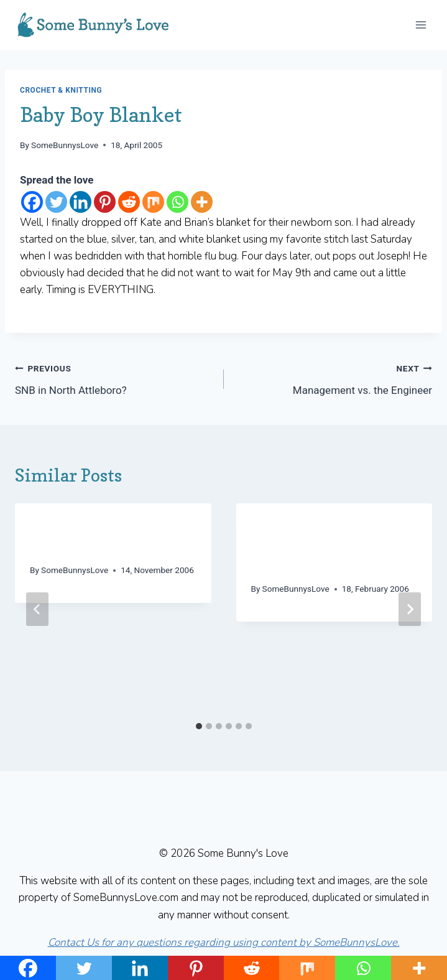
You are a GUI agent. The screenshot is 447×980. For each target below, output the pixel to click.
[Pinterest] (105, 202)
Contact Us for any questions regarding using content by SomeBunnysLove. (224, 942)
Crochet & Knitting (61, 90)
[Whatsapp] (177, 202)
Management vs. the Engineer (334, 378)
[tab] (199, 726)
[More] (202, 202)
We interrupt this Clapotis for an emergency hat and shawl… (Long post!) (332, 546)
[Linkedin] (81, 202)
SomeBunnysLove (65, 145)
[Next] (410, 609)
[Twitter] (56, 202)
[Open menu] (421, 25)
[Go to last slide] (37, 609)
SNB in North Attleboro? (114, 378)
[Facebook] (32, 202)
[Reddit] (129, 202)
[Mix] (153, 202)
